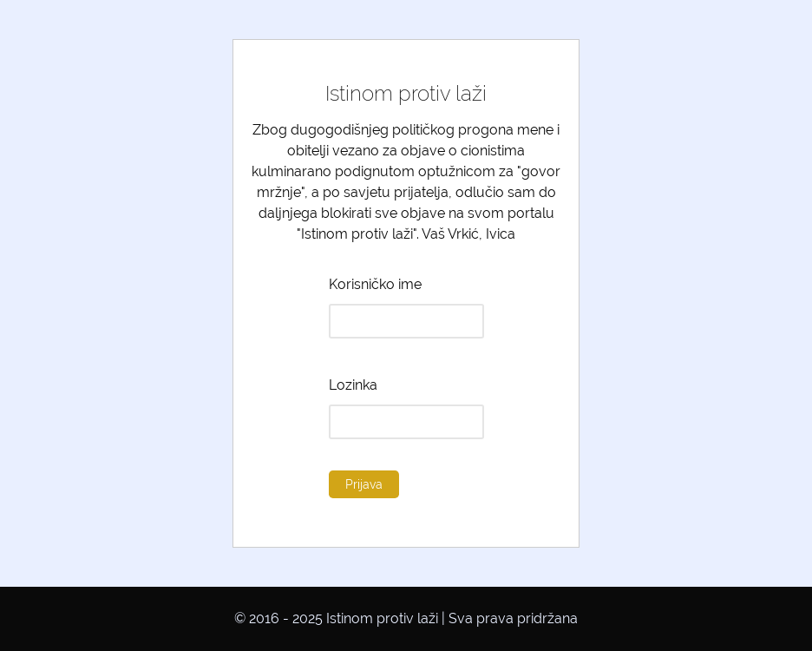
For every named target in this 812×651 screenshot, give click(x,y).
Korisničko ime (375, 284)
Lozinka (353, 385)
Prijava (364, 484)
